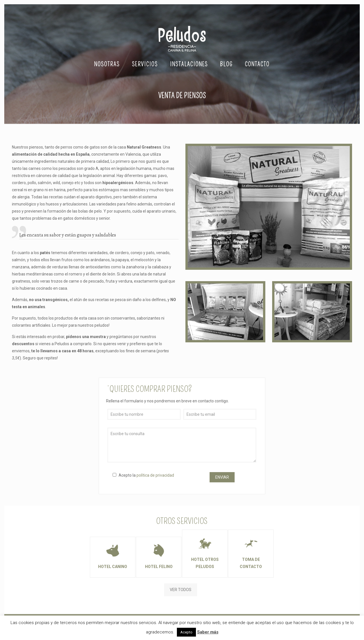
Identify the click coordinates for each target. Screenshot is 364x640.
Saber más (208, 632)
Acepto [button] (186, 632)
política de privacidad (155, 475)
